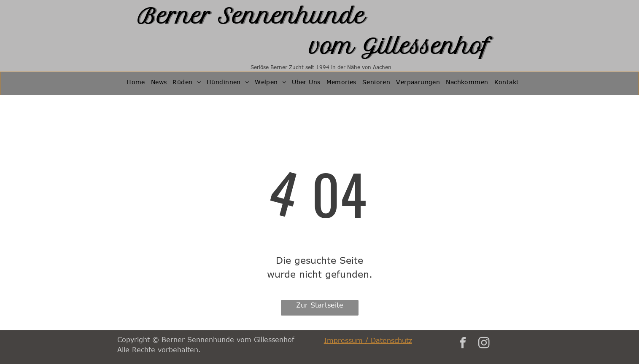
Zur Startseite (320, 305)
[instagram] (484, 344)
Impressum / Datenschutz (368, 340)
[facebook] (463, 344)
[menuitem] (136, 83)
